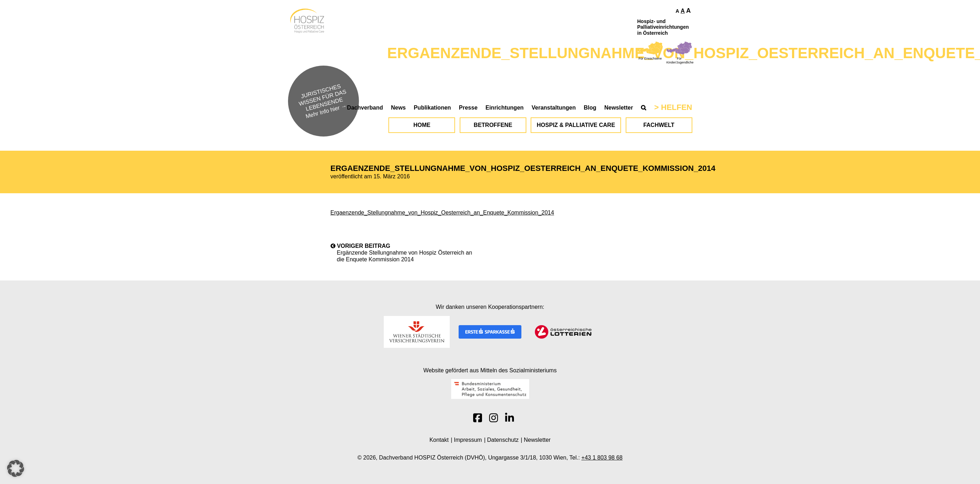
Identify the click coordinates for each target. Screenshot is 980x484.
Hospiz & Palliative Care (576, 125)
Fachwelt (659, 125)
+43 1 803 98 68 (602, 458)
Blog (590, 108)
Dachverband (365, 108)
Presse (468, 108)
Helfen (677, 107)
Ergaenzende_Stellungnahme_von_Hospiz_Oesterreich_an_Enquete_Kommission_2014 (442, 213)
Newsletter (619, 108)
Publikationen (432, 108)
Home (422, 125)
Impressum (468, 440)
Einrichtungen (505, 108)
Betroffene (493, 125)
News (398, 108)
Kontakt (439, 440)
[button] (16, 468)
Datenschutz (503, 440)
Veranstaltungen (554, 108)
